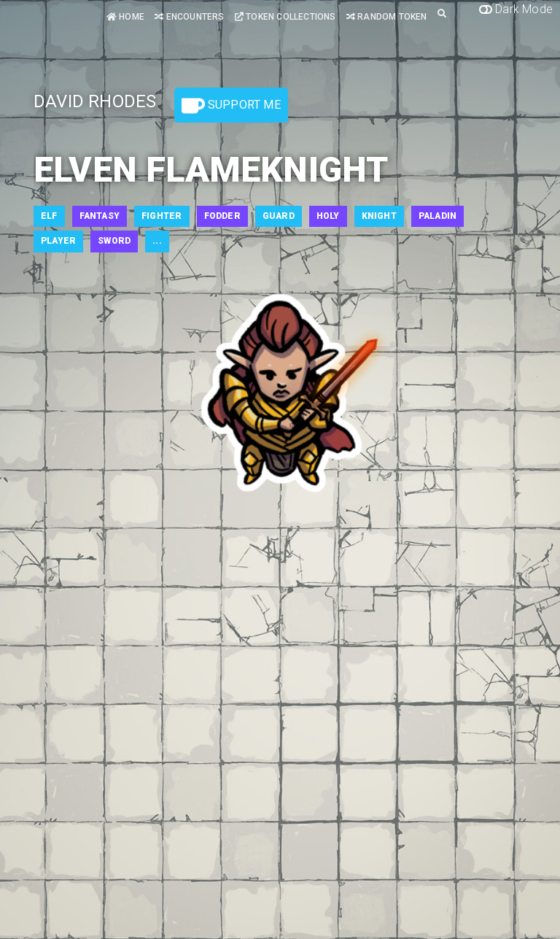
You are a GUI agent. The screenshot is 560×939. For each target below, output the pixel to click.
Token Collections (285, 17)
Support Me (231, 106)
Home (125, 17)
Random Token (387, 17)
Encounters (189, 17)
